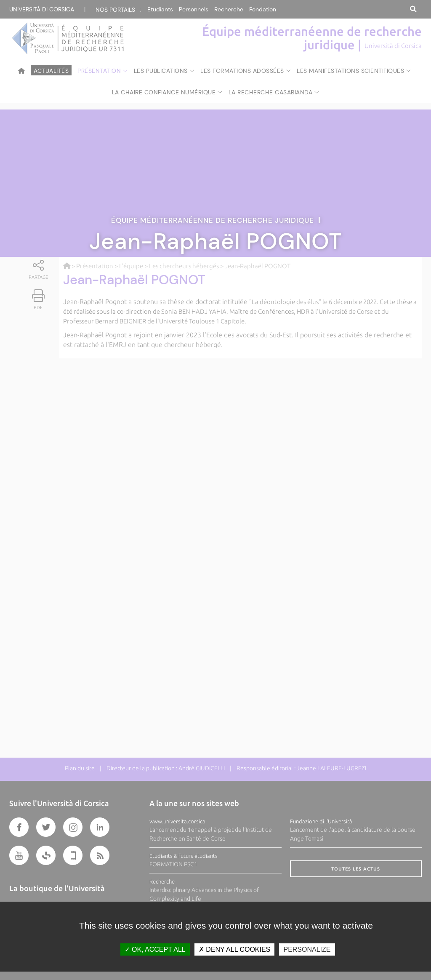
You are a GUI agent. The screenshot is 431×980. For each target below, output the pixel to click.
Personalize (307, 949)
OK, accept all (155, 949)
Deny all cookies (234, 949)
